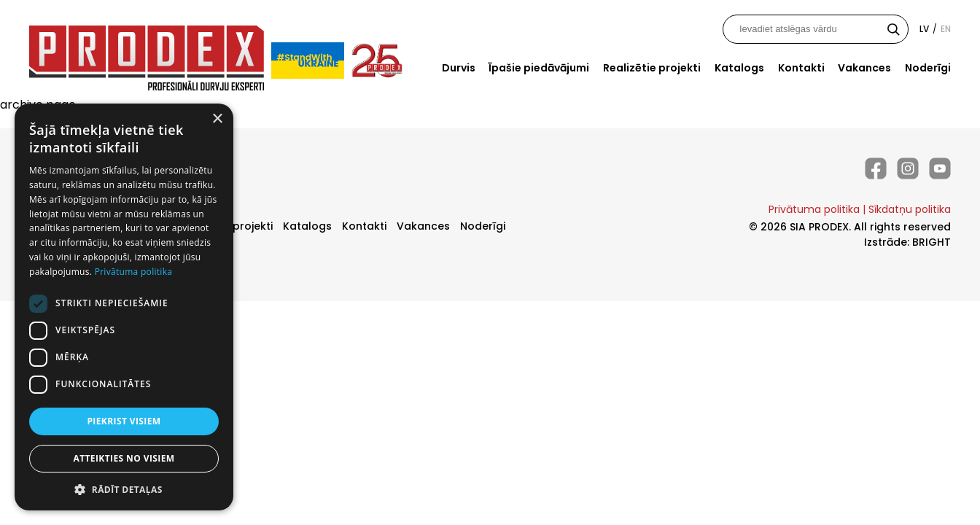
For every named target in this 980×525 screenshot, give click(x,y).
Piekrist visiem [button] (124, 421)
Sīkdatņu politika (910, 209)
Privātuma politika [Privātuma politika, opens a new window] (134, 272)
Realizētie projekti (652, 68)
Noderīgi (928, 68)
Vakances (864, 68)
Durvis (459, 68)
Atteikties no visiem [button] (124, 458)
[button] (124, 489)
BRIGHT (932, 242)
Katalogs (739, 68)
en (946, 29)
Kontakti (801, 68)
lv (924, 29)
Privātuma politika (814, 209)
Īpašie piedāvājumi (539, 68)
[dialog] (124, 307)
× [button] (217, 119)
